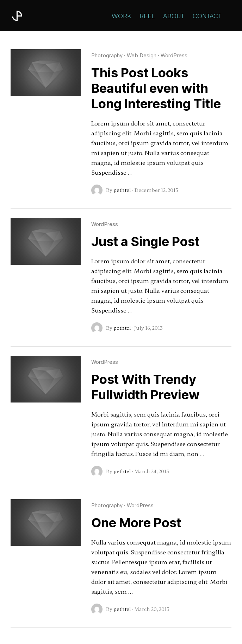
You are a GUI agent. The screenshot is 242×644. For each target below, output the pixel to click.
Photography (107, 55)
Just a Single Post (145, 241)
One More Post (136, 523)
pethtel (122, 190)
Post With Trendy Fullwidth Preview (145, 387)
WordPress (174, 55)
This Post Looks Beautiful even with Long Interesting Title (156, 88)
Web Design (142, 55)
